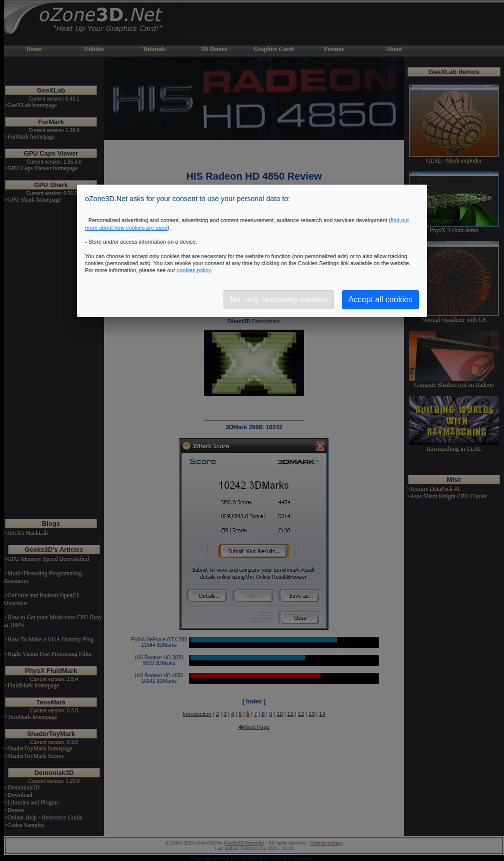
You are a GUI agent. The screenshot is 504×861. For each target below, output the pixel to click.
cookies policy (193, 270)
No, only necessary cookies (279, 299)
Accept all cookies (380, 299)
